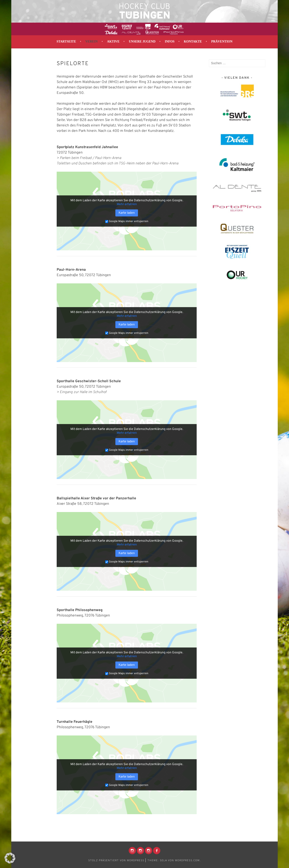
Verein (91, 42)
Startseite (66, 42)
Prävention (222, 42)
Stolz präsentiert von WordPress (116, 860)
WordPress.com (187, 860)
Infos (170, 42)
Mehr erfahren (127, 204)
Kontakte (193, 42)
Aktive (113, 42)
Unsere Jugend (142, 42)
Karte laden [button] (127, 213)
